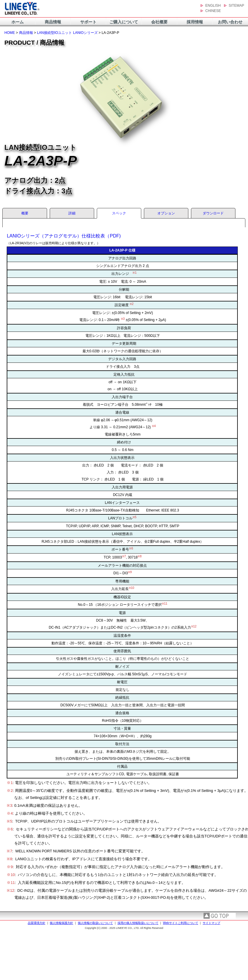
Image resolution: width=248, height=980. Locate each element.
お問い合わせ (230, 22)
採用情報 (195, 22)
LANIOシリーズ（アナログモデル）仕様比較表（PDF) (64, 236)
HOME (10, 33)
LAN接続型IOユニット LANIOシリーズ (67, 33)
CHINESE (213, 11)
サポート (88, 22)
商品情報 (53, 22)
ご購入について (124, 22)
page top (220, 916)
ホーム (18, 22)
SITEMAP (236, 6)
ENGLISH (213, 6)
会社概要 (159, 22)
